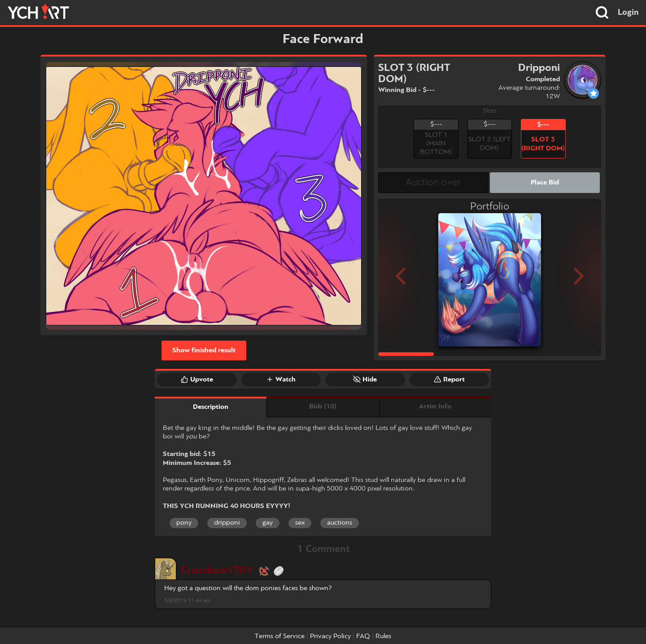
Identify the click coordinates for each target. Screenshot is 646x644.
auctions (340, 523)
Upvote (197, 379)
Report (449, 379)
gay (268, 523)
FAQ (363, 636)
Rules (383, 636)
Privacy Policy (330, 636)
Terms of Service (280, 636)
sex (300, 523)
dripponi (227, 523)
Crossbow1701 (217, 571)
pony (184, 523)
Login (628, 13)
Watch (281, 379)
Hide (365, 379)
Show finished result (204, 350)
